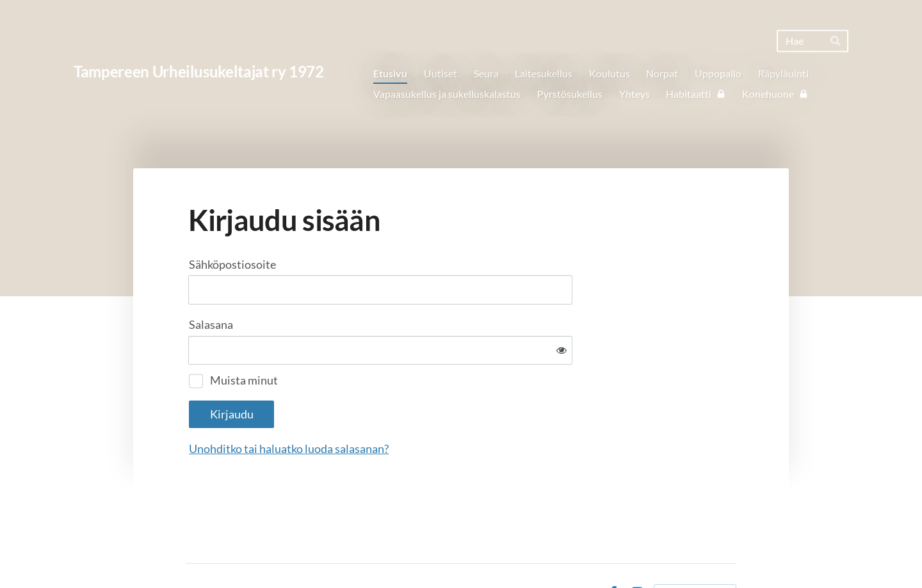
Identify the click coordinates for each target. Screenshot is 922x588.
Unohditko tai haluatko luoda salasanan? (427, 407)
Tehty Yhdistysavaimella (695, 552)
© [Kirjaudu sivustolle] (191, 551)
